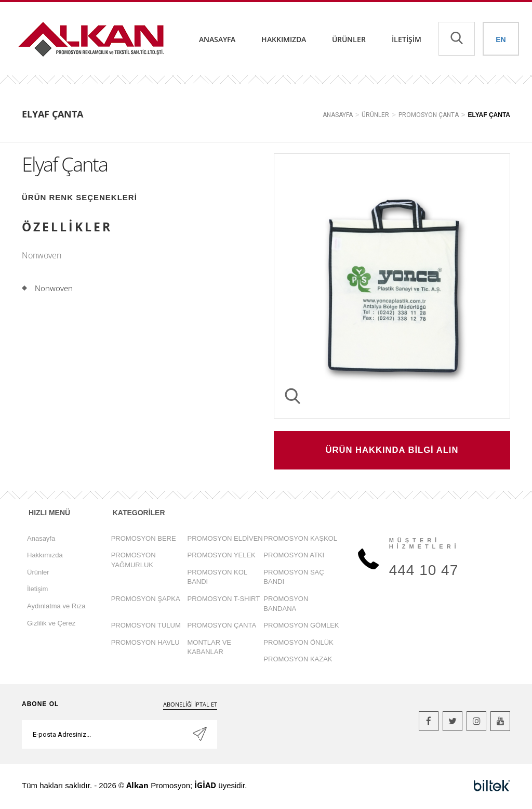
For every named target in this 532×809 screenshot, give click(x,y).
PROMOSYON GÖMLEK (301, 626)
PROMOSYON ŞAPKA (146, 600)
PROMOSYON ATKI (294, 556)
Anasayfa (217, 39)
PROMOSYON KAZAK (298, 660)
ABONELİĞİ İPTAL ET (190, 705)
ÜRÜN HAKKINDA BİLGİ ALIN (392, 451)
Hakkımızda (284, 39)
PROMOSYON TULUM (146, 626)
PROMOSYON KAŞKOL (300, 539)
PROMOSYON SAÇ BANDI (294, 578)
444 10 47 (424, 571)
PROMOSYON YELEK (222, 556)
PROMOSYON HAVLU (145, 643)
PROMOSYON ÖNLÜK (298, 643)
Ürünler (349, 39)
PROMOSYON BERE (144, 539)
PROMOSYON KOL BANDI (217, 578)
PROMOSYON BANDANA (286, 605)
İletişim (407, 39)
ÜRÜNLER (375, 115)
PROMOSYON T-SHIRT (224, 600)
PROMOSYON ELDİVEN (225, 539)
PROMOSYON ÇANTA (429, 115)
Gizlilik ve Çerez (51, 624)
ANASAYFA (338, 115)
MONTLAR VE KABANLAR (210, 648)
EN (501, 40)
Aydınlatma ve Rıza (56, 607)
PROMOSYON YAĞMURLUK (134, 561)
